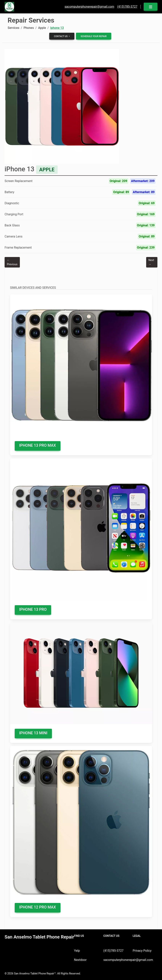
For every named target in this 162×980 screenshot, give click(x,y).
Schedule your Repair (93, 36)
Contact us (61, 36)
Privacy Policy (142, 951)
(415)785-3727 (113, 951)
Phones (29, 28)
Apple (42, 28)
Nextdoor (80, 960)
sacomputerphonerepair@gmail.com (128, 960)
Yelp (77, 951)
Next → (151, 262)
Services (13, 28)
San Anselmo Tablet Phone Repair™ (35, 973)
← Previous (12, 262)
